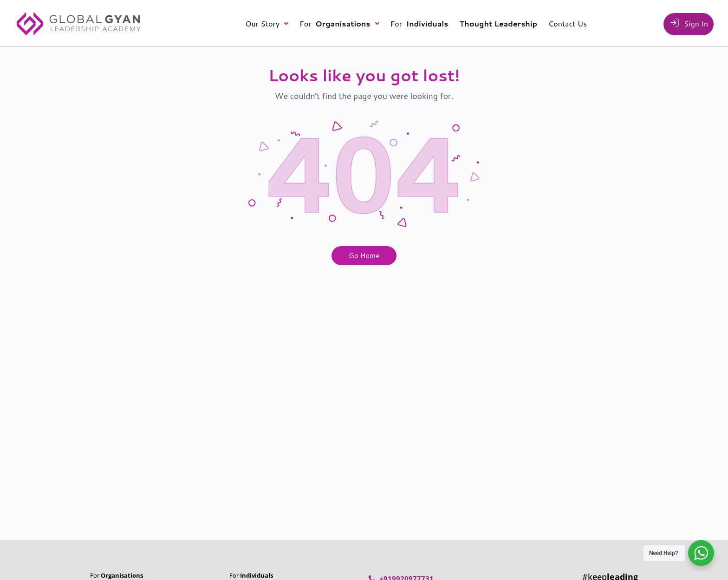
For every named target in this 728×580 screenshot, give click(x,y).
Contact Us (568, 23)
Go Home (364, 256)
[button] (267, 24)
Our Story (267, 23)
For (339, 23)
